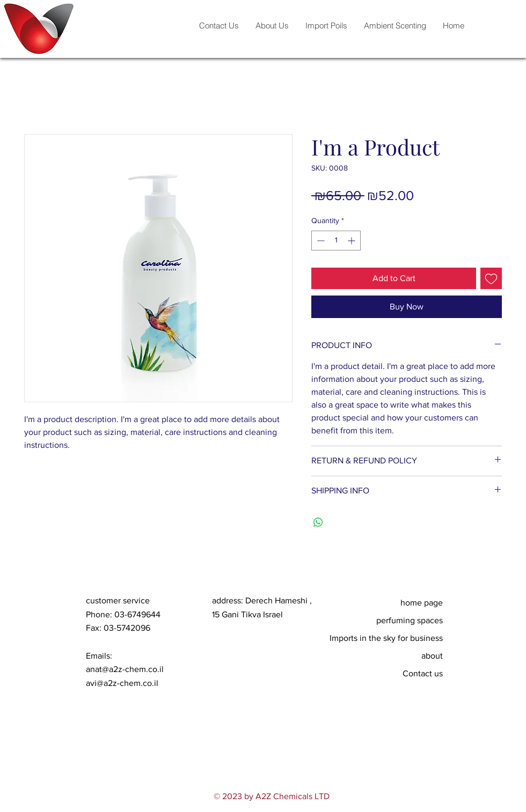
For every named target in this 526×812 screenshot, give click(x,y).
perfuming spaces (410, 620)
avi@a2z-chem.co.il (122, 683)
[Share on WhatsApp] (318, 522)
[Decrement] (320, 241)
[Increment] (352, 241)
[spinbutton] (336, 241)
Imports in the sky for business (392, 638)
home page (422, 603)
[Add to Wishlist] (491, 278)
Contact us (423, 673)
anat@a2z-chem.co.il (125, 669)
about (432, 656)
